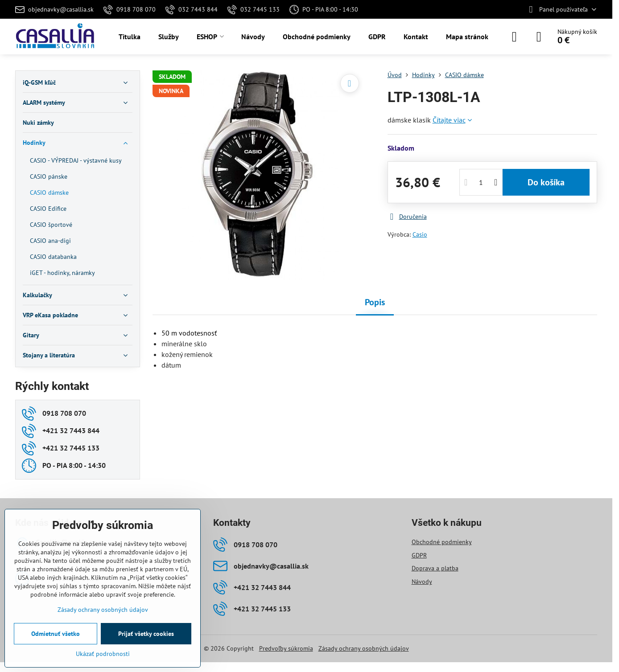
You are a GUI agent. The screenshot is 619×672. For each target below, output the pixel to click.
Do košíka (546, 182)
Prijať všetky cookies (146, 634)
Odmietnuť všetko (56, 634)
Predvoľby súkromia (286, 648)
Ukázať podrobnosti (103, 654)
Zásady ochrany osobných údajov (364, 648)
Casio (420, 234)
